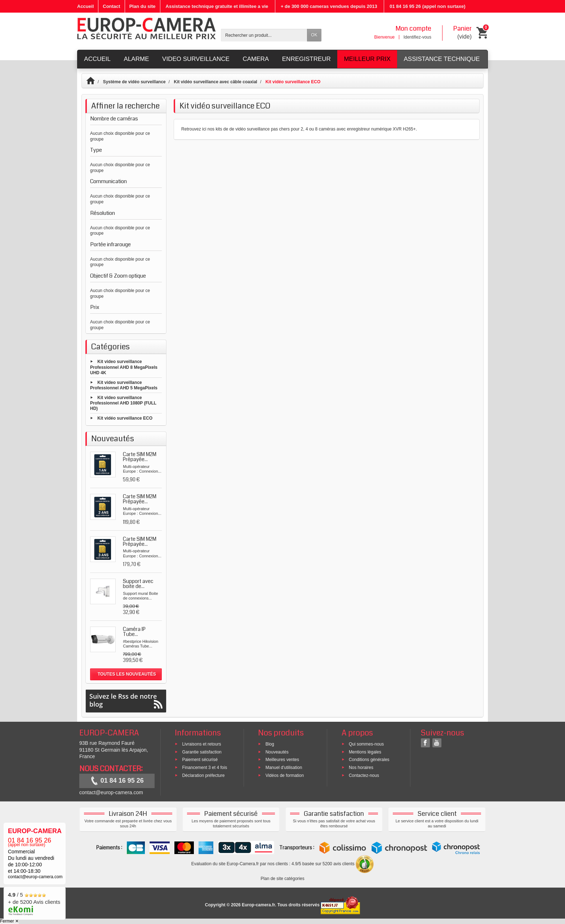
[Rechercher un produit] (264, 35)
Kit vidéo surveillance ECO (125, 418)
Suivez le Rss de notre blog (126, 700)
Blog (270, 744)
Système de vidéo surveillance (134, 82)
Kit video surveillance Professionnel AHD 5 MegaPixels (124, 385)
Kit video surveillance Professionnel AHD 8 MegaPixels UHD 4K (124, 367)
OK (314, 35)
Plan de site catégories (282, 879)
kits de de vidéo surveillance (243, 129)
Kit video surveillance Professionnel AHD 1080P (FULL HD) (123, 403)
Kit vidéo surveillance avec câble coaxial (215, 82)
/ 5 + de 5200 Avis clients (34, 902)
